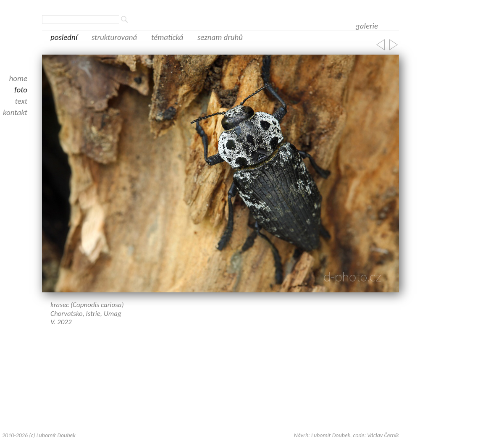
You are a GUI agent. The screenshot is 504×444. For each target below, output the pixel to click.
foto (21, 90)
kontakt (15, 112)
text (21, 101)
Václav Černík (383, 435)
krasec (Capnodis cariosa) (87, 305)
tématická (167, 37)
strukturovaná (114, 37)
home (18, 78)
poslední (64, 37)
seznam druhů (220, 37)
